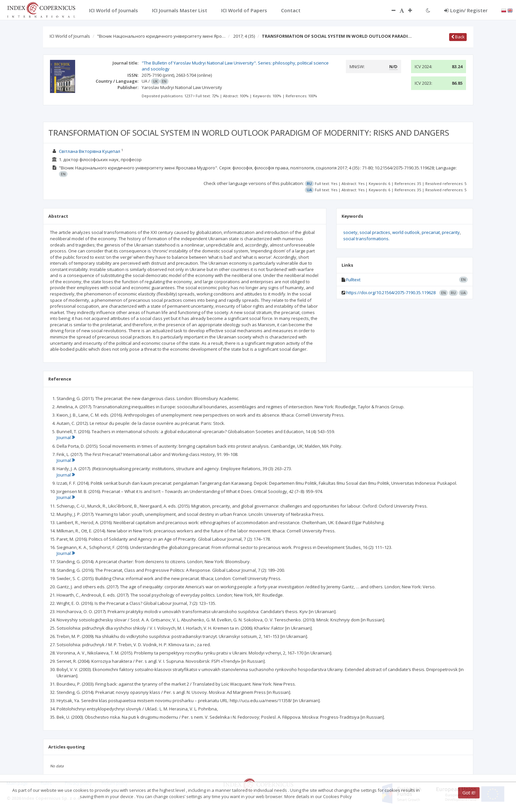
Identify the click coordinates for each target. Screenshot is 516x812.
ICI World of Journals (70, 36)
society (350, 232)
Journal (66, 437)
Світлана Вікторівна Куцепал (90, 151)
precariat (431, 232)
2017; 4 (244, 36)
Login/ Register (466, 10)
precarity (451, 232)
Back (458, 37)
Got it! (469, 793)
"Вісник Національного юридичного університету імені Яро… (161, 36)
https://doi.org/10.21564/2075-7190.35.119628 (391, 293)
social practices (375, 232)
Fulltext (353, 280)
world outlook (406, 232)
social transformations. (366, 239)
